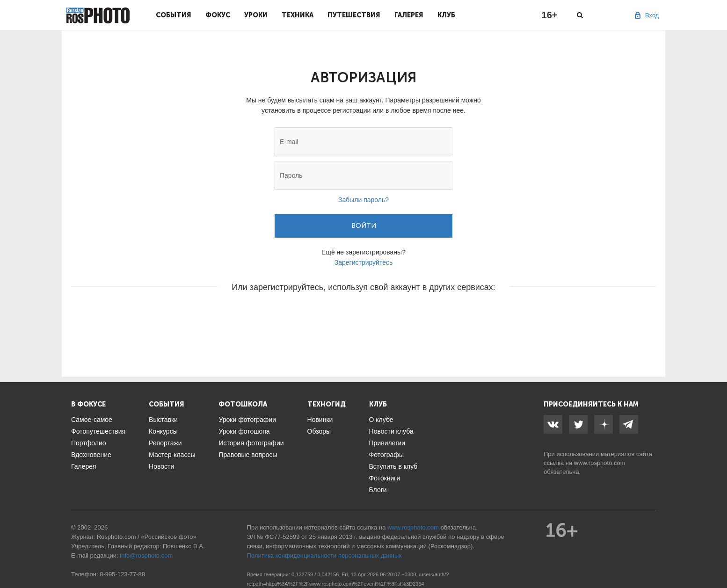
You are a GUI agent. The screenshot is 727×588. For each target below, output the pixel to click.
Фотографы (386, 455)
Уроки (256, 15)
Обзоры (319, 431)
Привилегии (387, 443)
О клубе (381, 420)
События (174, 15)
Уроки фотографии (247, 420)
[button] (292, 315)
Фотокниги (385, 478)
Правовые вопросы (248, 455)
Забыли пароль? (363, 200)
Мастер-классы (172, 455)
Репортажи (165, 443)
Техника (298, 15)
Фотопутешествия (98, 431)
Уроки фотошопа (244, 431)
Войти (364, 226)
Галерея (409, 15)
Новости (161, 466)
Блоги (378, 490)
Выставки (163, 420)
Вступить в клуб (393, 466)
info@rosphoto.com (146, 555)
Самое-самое (92, 420)
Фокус (218, 15)
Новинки (320, 420)
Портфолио (89, 443)
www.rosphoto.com (600, 463)
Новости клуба (391, 431)
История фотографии (251, 443)
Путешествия (354, 15)
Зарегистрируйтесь (364, 262)
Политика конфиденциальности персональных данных (324, 555)
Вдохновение (91, 455)
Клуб (446, 15)
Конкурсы (163, 431)
